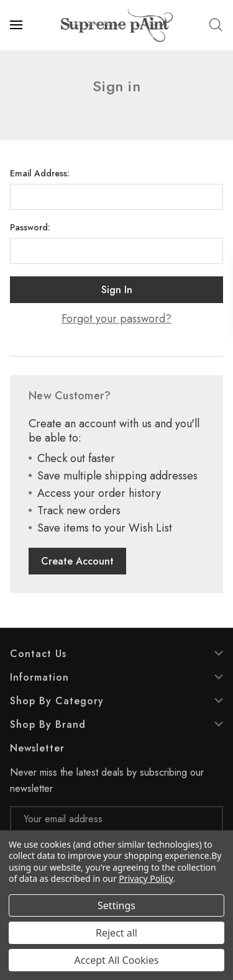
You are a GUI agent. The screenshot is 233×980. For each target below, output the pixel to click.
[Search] (216, 25)
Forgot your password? (116, 319)
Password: (30, 227)
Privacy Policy (146, 878)
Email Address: (40, 173)
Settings (116, 905)
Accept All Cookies (117, 960)
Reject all (116, 933)
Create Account (77, 561)
